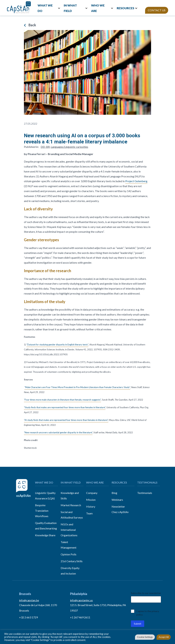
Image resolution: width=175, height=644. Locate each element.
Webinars (117, 500)
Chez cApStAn (120, 512)
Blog (114, 493)
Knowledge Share (45, 535)
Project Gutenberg (136, 181)
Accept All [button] (164, 637)
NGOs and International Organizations (69, 530)
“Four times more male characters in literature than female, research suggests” (62, 400)
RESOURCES (125, 8)
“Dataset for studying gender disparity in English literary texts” (57, 345)
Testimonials (145, 493)
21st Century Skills (72, 561)
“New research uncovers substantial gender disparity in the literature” (58, 432)
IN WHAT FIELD (70, 8)
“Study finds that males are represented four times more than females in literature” (65, 407)
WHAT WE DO (45, 8)
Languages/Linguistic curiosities (69, 147)
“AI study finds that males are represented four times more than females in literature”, (66, 420)
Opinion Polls (69, 554)
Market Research (71, 505)
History (91, 506)
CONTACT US (157, 10)
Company (92, 493)
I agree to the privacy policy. (148, 613)
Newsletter (118, 506)
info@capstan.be (29, 600)
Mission (91, 500)
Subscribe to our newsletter (146, 593)
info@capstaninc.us (81, 600)
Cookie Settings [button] (145, 637)
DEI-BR (45, 147)
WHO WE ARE (98, 8)
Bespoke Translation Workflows (42, 511)
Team (89, 513)
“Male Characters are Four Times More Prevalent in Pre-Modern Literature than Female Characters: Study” (77, 387)
